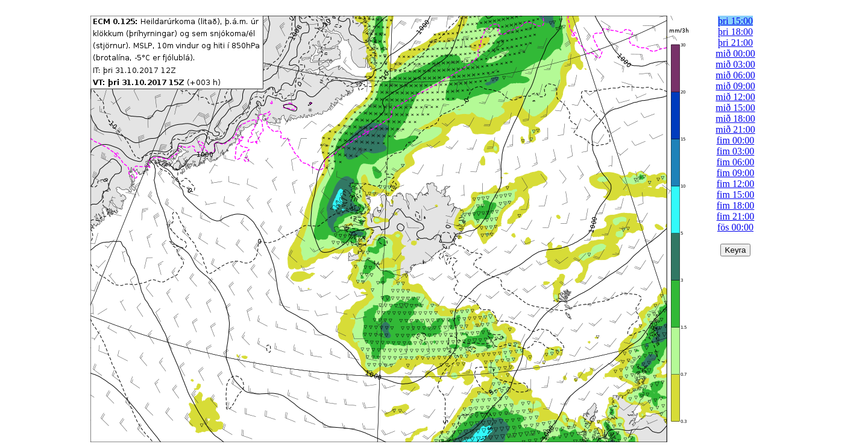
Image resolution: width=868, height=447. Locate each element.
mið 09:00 (735, 86)
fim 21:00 (736, 216)
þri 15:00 (735, 21)
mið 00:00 (735, 53)
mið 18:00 (735, 119)
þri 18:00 (735, 32)
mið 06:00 (735, 75)
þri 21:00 (735, 43)
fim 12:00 (736, 184)
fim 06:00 (736, 162)
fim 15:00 (736, 195)
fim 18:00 (736, 205)
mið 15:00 (735, 108)
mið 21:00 (735, 129)
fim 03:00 (736, 151)
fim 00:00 (736, 140)
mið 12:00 (735, 97)
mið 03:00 (735, 64)
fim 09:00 (736, 173)
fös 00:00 (735, 227)
